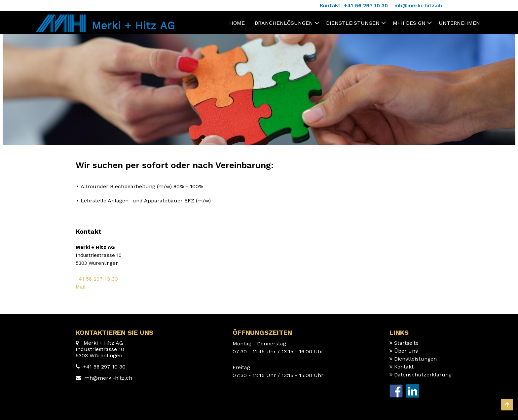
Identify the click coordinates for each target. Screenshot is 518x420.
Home (237, 23)
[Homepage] (104, 18)
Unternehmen (459, 23)
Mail (81, 287)
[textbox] (259, 259)
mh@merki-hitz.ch (108, 378)
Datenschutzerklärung (423, 375)
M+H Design (409, 23)
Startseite (406, 343)
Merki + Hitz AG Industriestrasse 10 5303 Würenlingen (100, 349)
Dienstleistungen (353, 23)
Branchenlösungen (284, 23)
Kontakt (404, 367)
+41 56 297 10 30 (97, 279)
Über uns (406, 351)
